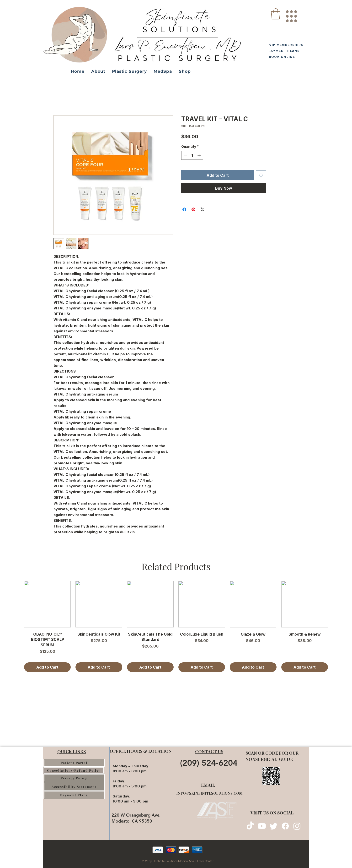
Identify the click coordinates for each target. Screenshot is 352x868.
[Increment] (200, 155)
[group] (176, 626)
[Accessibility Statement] (74, 787)
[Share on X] (203, 209)
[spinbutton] (192, 155)
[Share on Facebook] (184, 209)
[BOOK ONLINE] (281, 57)
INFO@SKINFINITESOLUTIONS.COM (209, 793)
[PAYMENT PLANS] (283, 51)
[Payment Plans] (74, 795)
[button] (276, 14)
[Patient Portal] (74, 763)
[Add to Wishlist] (261, 175)
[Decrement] (185, 155)
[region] (291, 14)
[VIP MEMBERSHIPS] (285, 45)
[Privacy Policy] (74, 778)
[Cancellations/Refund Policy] (74, 770)
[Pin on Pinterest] (193, 209)
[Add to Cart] (47, 667)
